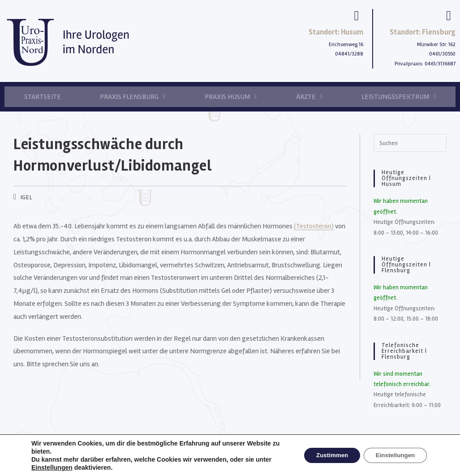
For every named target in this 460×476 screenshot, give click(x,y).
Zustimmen (325, 455)
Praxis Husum (231, 97)
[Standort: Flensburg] (449, 16)
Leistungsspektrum (399, 97)
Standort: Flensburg (423, 32)
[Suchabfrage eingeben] (410, 143)
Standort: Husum (336, 32)
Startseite (43, 97)
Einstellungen (52, 467)
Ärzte (309, 97)
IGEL (26, 197)
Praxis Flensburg (133, 97)
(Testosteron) (314, 226)
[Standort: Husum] (357, 16)
